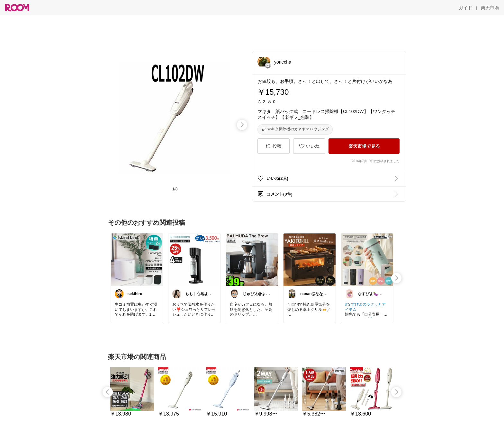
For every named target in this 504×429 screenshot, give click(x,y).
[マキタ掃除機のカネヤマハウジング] (295, 129)
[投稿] (274, 146)
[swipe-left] (108, 392)
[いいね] (309, 146)
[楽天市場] (490, 8)
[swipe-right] (242, 125)
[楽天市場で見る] (364, 146)
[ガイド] (465, 8)
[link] (137, 259)
